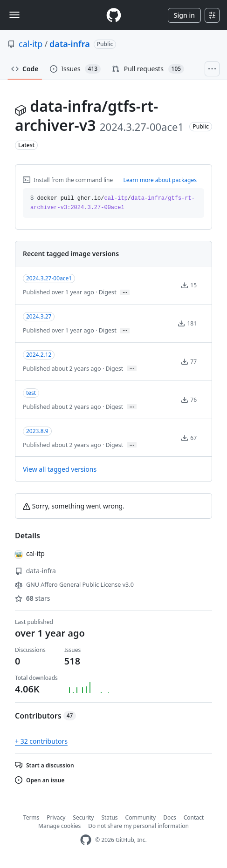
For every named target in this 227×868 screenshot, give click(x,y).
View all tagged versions (60, 469)
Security (83, 817)
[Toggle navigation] (14, 15)
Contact (194, 817)
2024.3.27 (39, 316)
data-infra (70, 44)
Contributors (45, 716)
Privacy (56, 817)
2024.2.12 (39, 355)
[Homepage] (114, 15)
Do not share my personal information (138, 826)
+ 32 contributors (41, 741)
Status (109, 817)
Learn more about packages (160, 180)
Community (141, 817)
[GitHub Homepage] (86, 840)
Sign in (184, 15)
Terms (31, 817)
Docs (170, 817)
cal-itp (31, 44)
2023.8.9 (37, 431)
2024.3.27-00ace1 (49, 278)
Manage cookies (59, 826)
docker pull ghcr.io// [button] (113, 203)
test (31, 393)
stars (32, 598)
